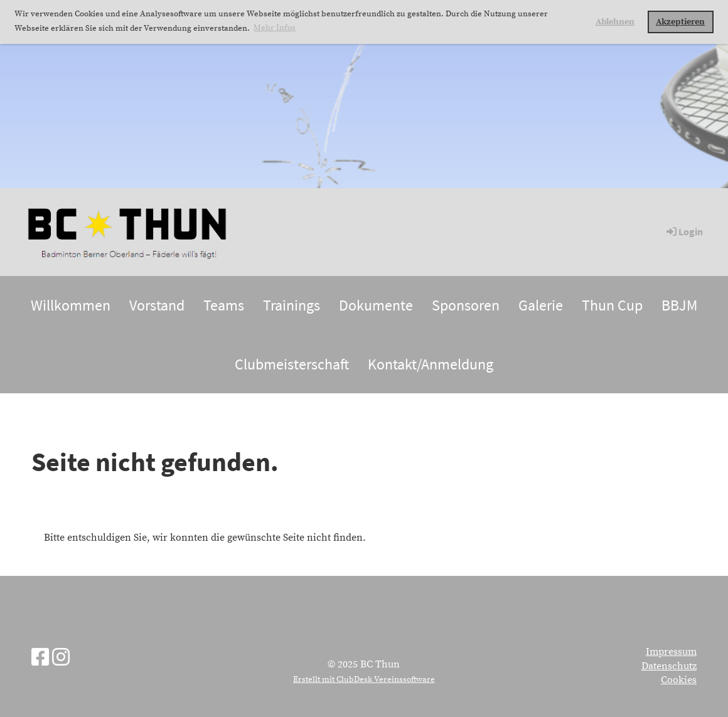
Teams (224, 305)
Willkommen (71, 305)
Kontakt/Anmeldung (431, 364)
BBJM (679, 305)
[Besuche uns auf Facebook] (40, 659)
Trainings (292, 305)
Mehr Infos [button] (275, 28)
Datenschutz (669, 666)
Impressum (671, 652)
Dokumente (376, 305)
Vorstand (157, 305)
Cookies (679, 680)
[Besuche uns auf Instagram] (61, 659)
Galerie (541, 305)
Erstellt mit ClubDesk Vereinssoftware (364, 679)
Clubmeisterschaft (292, 364)
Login (684, 231)
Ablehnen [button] (615, 22)
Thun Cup (612, 305)
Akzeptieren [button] (680, 22)
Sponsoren (466, 305)
